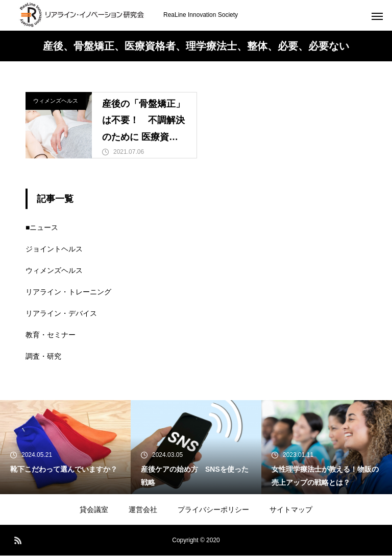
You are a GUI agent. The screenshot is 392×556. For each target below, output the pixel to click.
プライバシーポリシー (213, 510)
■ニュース (42, 228)
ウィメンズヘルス (56, 101)
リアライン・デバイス (61, 314)
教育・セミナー (51, 335)
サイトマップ (291, 510)
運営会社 (143, 510)
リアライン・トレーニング (68, 292)
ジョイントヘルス (54, 249)
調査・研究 (43, 357)
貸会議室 (94, 510)
